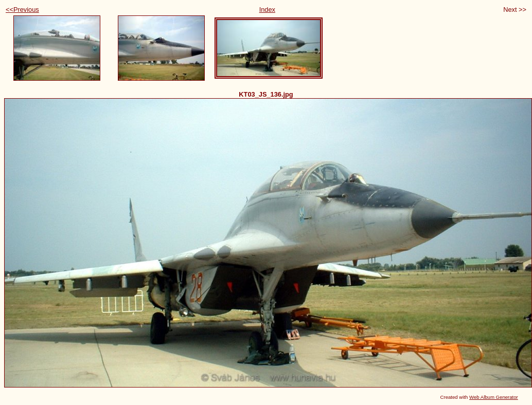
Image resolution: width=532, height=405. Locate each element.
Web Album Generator (494, 397)
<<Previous (22, 10)
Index (267, 10)
